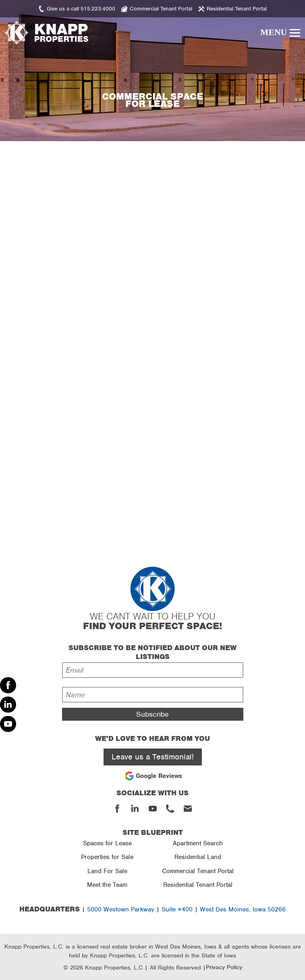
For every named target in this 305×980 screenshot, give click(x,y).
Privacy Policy (224, 967)
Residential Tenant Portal (198, 885)
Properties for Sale (107, 857)
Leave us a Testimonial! (153, 757)
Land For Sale (107, 871)
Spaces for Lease (107, 843)
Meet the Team (107, 885)
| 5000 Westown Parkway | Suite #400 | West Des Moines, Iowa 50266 (152, 909)
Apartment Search (198, 843)
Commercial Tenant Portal (198, 871)
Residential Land (198, 857)
